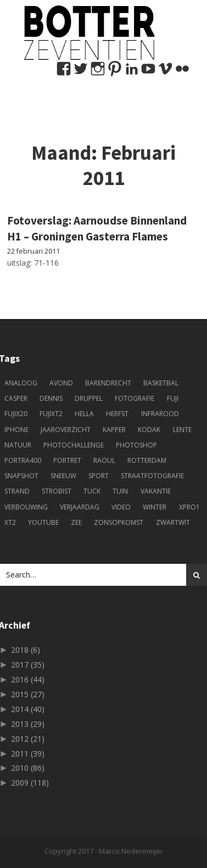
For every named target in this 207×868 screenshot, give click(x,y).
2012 (28, 739)
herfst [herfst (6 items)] (117, 414)
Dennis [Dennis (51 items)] (51, 398)
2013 (28, 724)
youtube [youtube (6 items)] (43, 522)
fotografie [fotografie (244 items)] (135, 398)
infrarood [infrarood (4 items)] (160, 414)
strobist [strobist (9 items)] (57, 491)
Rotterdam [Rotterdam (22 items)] (147, 460)
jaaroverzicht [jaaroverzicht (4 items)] (66, 430)
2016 (28, 679)
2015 (28, 694)
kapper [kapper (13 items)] (114, 430)
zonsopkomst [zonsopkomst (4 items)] (119, 522)
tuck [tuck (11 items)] (92, 491)
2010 (28, 768)
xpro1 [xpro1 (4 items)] (189, 507)
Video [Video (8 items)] (121, 507)
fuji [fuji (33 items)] (173, 398)
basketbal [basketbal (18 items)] (161, 383)
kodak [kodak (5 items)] (149, 430)
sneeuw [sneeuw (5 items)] (63, 476)
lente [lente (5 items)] (182, 430)
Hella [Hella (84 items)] (84, 414)
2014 (28, 709)
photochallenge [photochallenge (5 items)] (74, 445)
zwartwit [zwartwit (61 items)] (173, 522)
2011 (28, 754)
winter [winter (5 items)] (155, 507)
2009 (30, 783)
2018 (26, 650)
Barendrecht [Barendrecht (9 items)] (108, 383)
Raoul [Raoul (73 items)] (104, 460)
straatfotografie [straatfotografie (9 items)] (152, 476)
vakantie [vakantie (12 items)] (156, 491)
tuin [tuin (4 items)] (120, 491)
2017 (28, 665)
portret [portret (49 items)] (67, 460)
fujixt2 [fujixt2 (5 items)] (51, 414)
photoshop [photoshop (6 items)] (136, 445)
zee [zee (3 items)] (76, 522)
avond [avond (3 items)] (61, 383)
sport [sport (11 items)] (99, 476)
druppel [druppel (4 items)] (89, 398)
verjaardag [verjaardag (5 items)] (80, 507)
